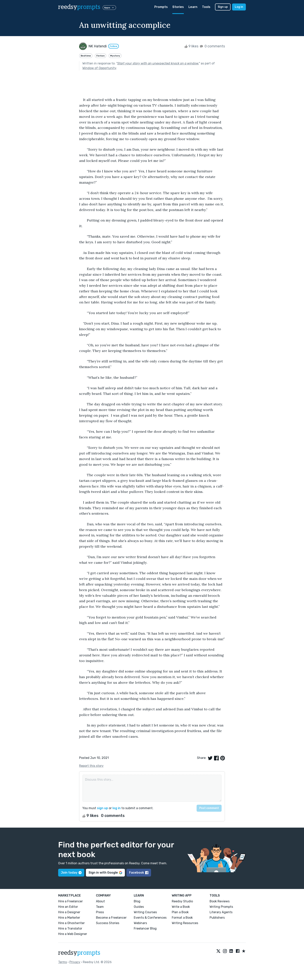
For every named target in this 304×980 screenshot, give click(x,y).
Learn (193, 7)
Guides (139, 907)
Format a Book (182, 918)
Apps (109, 8)
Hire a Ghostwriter (71, 923)
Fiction (101, 56)
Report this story (91, 766)
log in (117, 808)
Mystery (115, 56)
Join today (71, 873)
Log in (239, 7)
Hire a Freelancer (70, 901)
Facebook (139, 873)
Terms (63, 962)
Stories (178, 7)
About (100, 901)
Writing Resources (185, 923)
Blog (137, 901)
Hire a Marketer (69, 918)
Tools (206, 7)
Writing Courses (145, 912)
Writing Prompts (221, 907)
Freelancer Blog (145, 928)
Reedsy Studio (182, 901)
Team (100, 907)
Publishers (217, 918)
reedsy (79, 953)
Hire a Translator (70, 928)
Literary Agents (221, 912)
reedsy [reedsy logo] (79, 7)
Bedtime (86, 56)
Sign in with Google (105, 873)
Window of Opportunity (99, 68)
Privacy (75, 962)
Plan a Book (180, 912)
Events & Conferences (150, 918)
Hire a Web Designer (73, 934)
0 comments (212, 46)
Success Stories (108, 923)
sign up (102, 808)
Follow (114, 46)
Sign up (223, 7)
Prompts (161, 7)
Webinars (140, 923)
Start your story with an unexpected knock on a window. (158, 63)
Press (100, 912)
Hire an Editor (68, 907)
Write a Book (181, 907)
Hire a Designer (69, 912)
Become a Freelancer (111, 918)
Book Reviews (220, 901)
